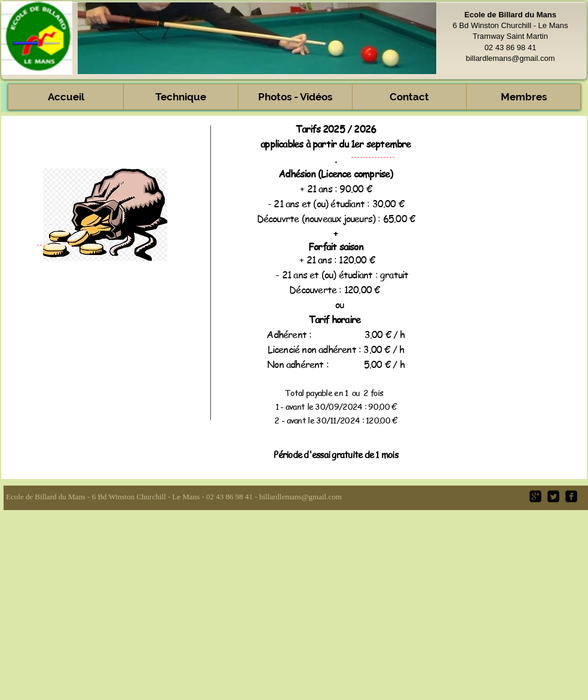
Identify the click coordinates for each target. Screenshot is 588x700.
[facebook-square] (571, 496)
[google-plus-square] (535, 496)
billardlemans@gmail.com (510, 58)
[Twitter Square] (553, 496)
